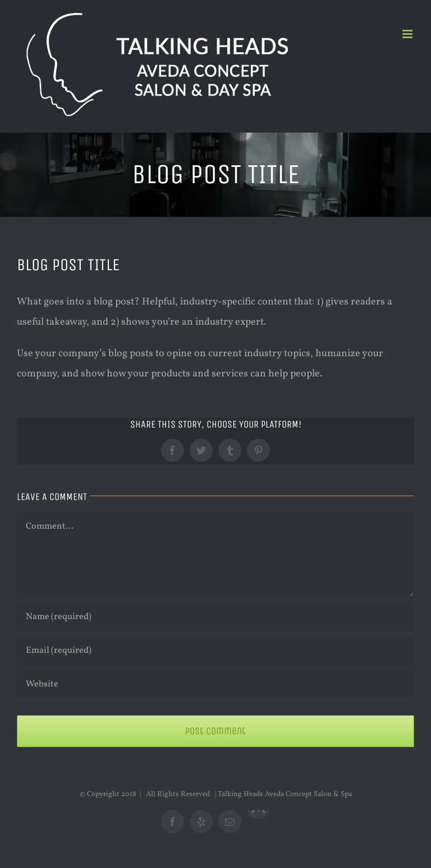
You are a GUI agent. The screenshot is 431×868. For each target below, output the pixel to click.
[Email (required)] (215, 651)
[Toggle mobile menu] (408, 34)
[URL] (215, 684)
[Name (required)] (215, 617)
